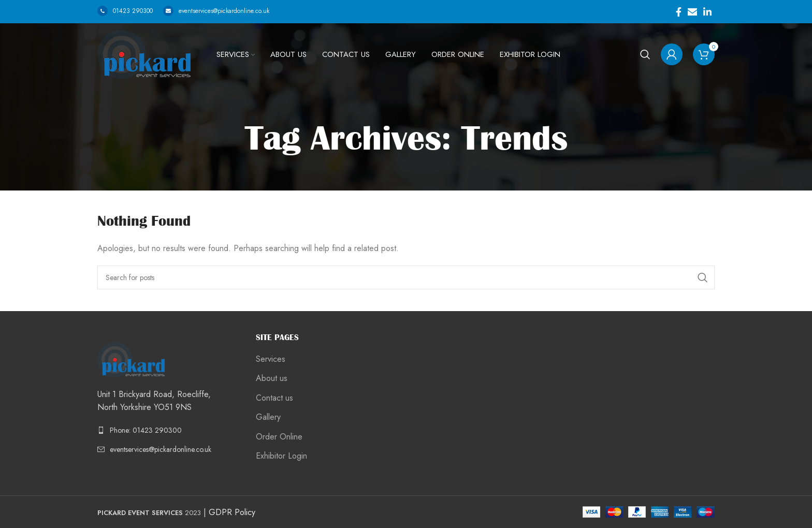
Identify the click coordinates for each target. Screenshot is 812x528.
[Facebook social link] (679, 12)
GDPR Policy (232, 512)
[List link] (169, 430)
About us (272, 378)
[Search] (645, 54)
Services (271, 359)
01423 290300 (125, 11)
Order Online (279, 437)
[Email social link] (692, 12)
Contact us (274, 398)
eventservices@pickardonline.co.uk (216, 11)
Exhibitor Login (281, 456)
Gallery (268, 417)
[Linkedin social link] (707, 12)
